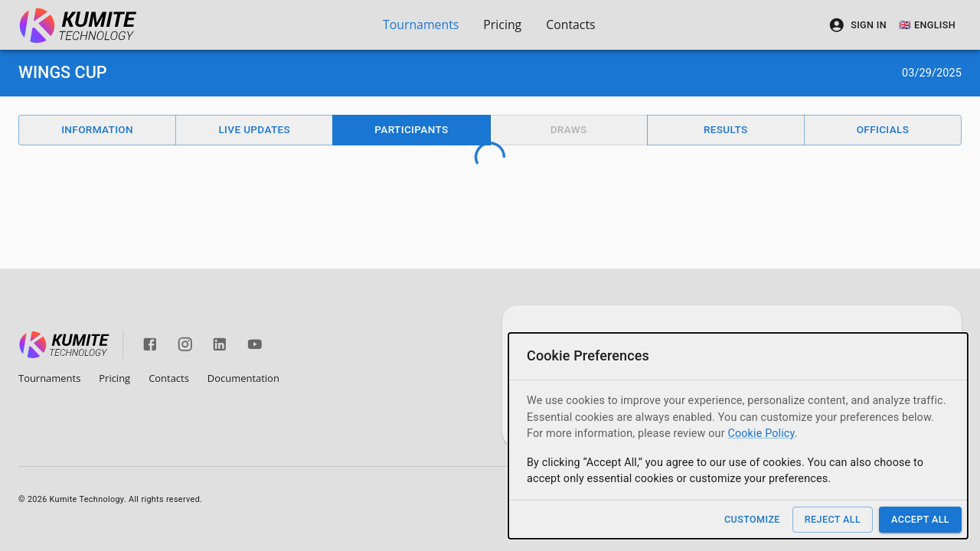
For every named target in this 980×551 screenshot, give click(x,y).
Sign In (857, 25)
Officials (883, 129)
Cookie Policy (761, 434)
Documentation (243, 378)
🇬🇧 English (927, 25)
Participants (411, 129)
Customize (752, 519)
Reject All (833, 519)
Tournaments (421, 24)
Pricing (502, 24)
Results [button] (726, 129)
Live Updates (254, 129)
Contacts (570, 24)
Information (97, 129)
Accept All (920, 519)
